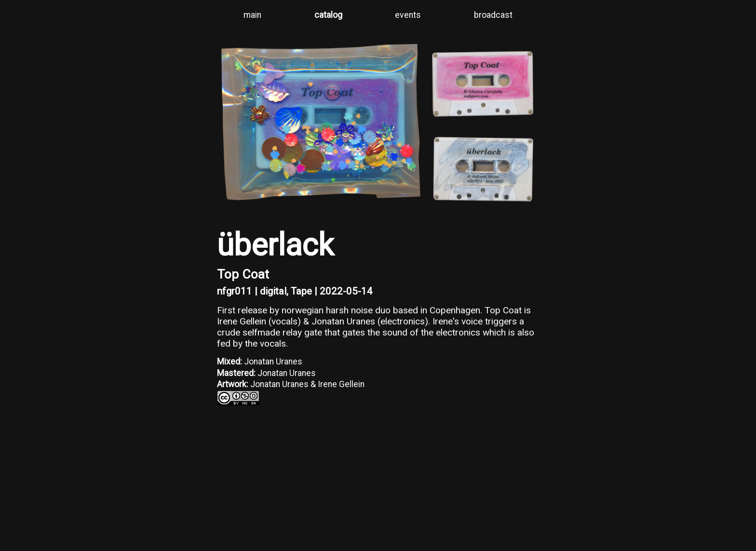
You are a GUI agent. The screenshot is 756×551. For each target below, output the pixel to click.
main (252, 15)
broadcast (493, 15)
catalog (328, 15)
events (408, 15)
